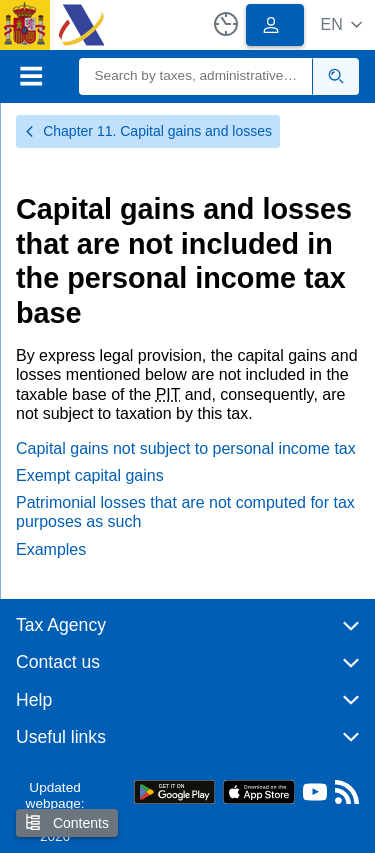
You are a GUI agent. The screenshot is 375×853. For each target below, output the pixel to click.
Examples (51, 549)
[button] (341, 24)
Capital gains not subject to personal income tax (186, 448)
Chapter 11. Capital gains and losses (148, 131)
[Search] (196, 76)
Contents (67, 822)
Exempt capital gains (90, 475)
